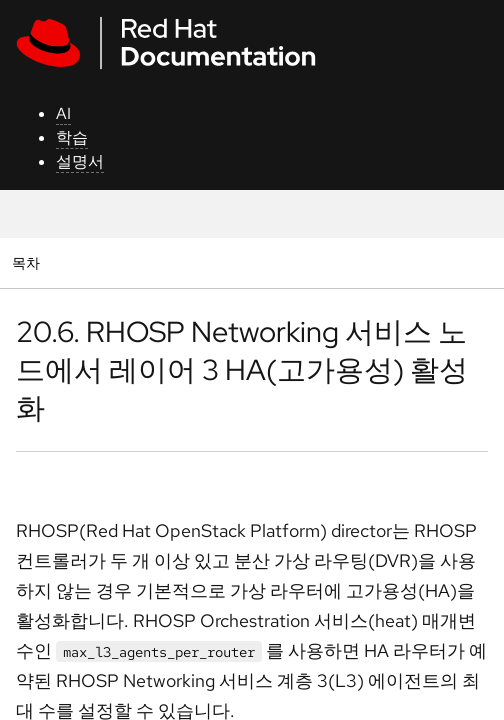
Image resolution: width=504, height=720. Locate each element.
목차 (28, 262)
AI (63, 113)
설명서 (80, 161)
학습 (72, 137)
